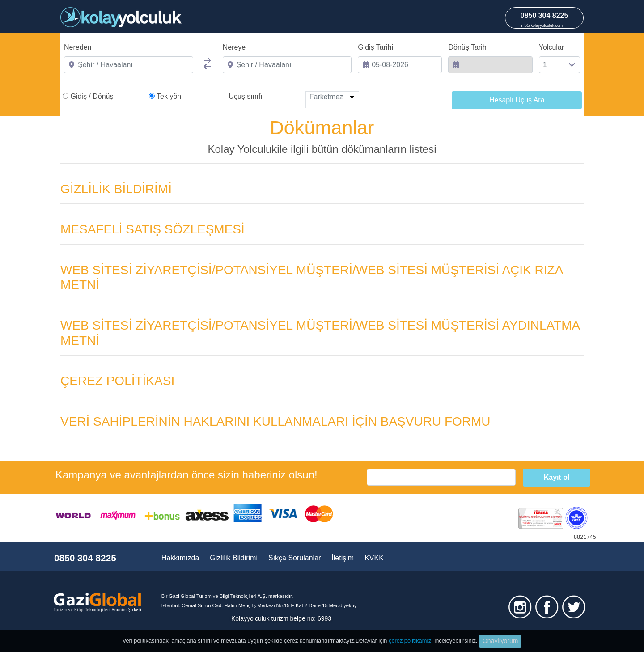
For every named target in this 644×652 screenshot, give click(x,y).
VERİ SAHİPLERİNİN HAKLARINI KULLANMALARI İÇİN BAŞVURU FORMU (275, 421)
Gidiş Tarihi (375, 47)
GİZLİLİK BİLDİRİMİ (116, 189)
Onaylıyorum (500, 641)
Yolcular (551, 47)
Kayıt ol (557, 477)
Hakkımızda (180, 558)
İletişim (343, 558)
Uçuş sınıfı (246, 96)
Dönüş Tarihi (468, 47)
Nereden (78, 47)
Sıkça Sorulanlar (294, 558)
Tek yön (169, 96)
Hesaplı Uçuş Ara (517, 100)
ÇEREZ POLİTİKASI (117, 381)
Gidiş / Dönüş (92, 96)
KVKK (374, 558)
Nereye (234, 47)
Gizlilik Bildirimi (234, 558)
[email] (441, 477)
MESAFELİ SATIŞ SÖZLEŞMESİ (153, 229)
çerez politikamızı (411, 641)
